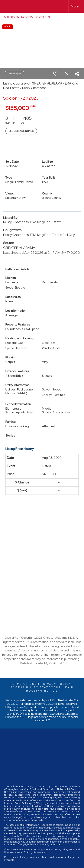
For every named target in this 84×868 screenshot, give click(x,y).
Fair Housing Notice (50, 689)
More (75, 6)
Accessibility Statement (36, 687)
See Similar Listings (21, 131)
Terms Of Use (23, 684)
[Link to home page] (7, 6)
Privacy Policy (56, 684)
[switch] (56, 74)
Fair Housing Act (25, 710)
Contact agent (14, 74)
